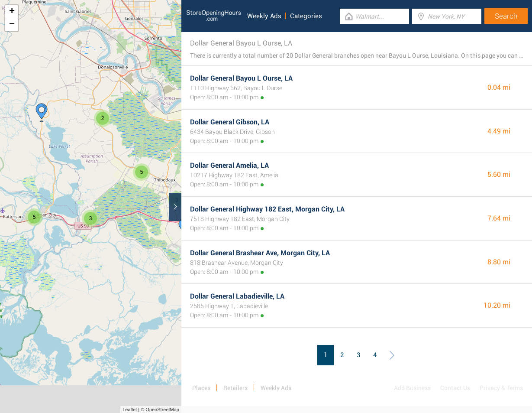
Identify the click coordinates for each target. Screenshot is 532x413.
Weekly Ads (264, 16)
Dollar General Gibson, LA (230, 122)
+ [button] (12, 12)
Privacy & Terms (501, 388)
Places (201, 388)
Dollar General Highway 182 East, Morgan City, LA (267, 209)
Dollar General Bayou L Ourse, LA (241, 78)
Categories (306, 16)
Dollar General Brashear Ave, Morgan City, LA (260, 253)
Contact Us (455, 388)
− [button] (12, 25)
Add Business (412, 388)
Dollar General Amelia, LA (229, 165)
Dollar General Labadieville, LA (237, 296)
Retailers (235, 388)
